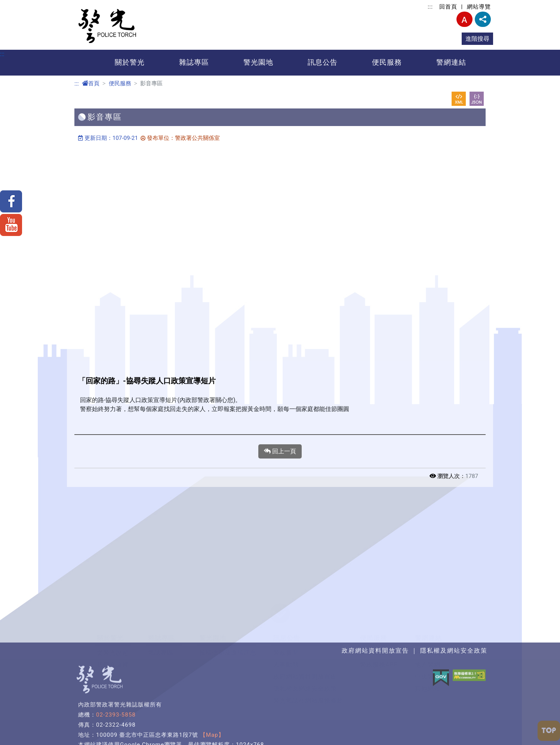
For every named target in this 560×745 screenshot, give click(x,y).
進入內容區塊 (18, 4)
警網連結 (451, 62)
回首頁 (448, 7)
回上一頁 (280, 451)
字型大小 (464, 19)
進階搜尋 (477, 39)
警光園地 (258, 62)
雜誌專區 (194, 62)
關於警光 (130, 62)
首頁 (91, 83)
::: (430, 7)
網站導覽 (479, 7)
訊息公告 (323, 62)
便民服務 (387, 62)
